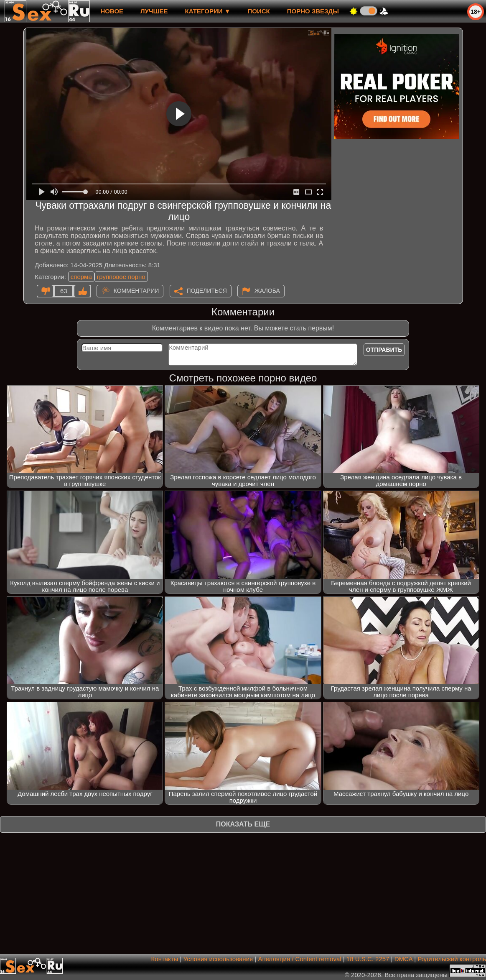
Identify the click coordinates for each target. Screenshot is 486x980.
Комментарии (136, 291)
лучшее (154, 11)
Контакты (165, 959)
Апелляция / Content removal (299, 959)
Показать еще (243, 824)
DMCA (403, 959)
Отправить (384, 350)
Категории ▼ (208, 11)
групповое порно (121, 277)
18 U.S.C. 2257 (368, 959)
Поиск (259, 11)
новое (112, 11)
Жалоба (267, 291)
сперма (81, 277)
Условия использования (218, 959)
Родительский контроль (452, 959)
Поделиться (207, 291)
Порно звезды (313, 11)
